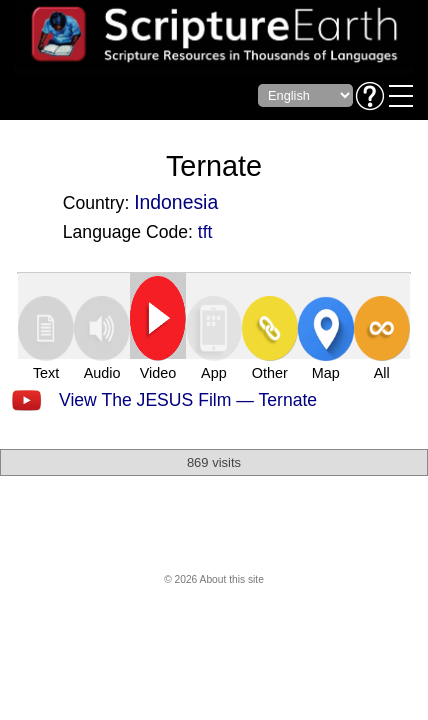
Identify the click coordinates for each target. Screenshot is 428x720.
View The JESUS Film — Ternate (188, 400)
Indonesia (176, 202)
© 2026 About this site (214, 579)
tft (205, 232)
